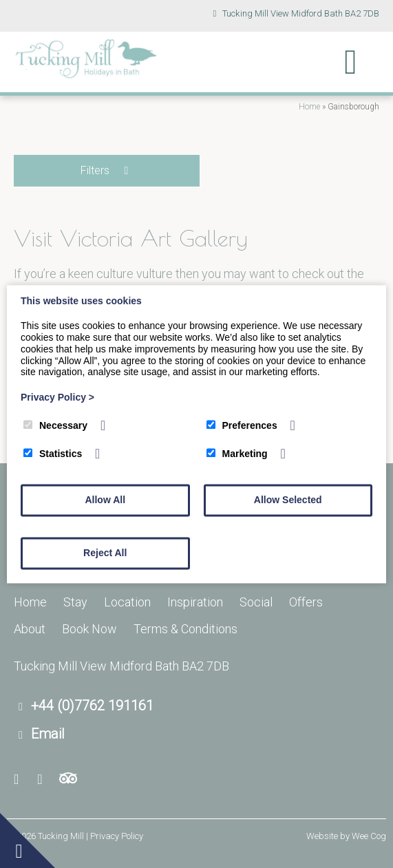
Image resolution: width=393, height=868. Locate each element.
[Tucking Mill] (86, 75)
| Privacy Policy (115, 836)
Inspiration (195, 602)
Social (256, 602)
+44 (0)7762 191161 (92, 706)
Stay (75, 602)
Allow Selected (288, 500)
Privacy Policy (57, 398)
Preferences (242, 425)
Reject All (105, 553)
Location (127, 602)
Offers (306, 602)
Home (309, 107)
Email (48, 734)
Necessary (55, 425)
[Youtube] (44, 780)
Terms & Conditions (185, 629)
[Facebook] (22, 780)
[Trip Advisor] (68, 780)
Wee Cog (369, 836)
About (30, 629)
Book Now (89, 629)
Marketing (237, 454)
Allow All (105, 500)
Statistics (53, 454)
